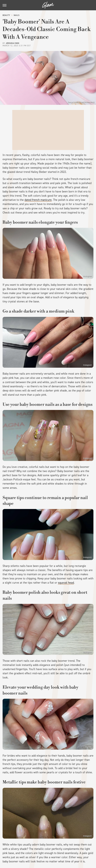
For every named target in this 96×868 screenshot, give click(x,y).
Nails (17, 15)
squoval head (66, 583)
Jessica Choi (13, 43)
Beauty (6, 15)
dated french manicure (38, 200)
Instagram (88, 276)
